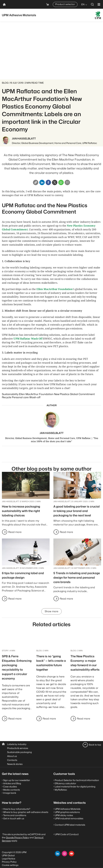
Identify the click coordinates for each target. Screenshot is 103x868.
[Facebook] (48, 182)
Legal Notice (9, 859)
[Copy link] (36, 182)
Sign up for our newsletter (17, 780)
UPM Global (8, 855)
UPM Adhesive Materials (68, 809)
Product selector (65, 4)
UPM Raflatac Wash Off (28, 339)
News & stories (15, 764)
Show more (51, 611)
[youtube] (71, 854)
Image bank (10, 793)
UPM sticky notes (64, 815)
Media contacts (11, 790)
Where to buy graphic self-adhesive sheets (26, 812)
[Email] (67, 182)
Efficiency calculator (65, 783)
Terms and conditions (15, 815)
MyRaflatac (61, 790)
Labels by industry (17, 744)
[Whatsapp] (61, 182)
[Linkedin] (42, 182)
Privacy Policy (9, 862)
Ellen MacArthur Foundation (55, 289)
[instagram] (64, 854)
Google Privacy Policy (17, 837)
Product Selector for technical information (77, 780)
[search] (92, 4)
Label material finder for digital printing (75, 787)
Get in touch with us (14, 818)
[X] (55, 182)
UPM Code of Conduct (67, 834)
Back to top (95, 745)
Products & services (18, 748)
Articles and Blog (12, 783)
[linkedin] (58, 854)
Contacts (12, 760)
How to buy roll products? (17, 809)
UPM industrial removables (69, 818)
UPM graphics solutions (67, 812)
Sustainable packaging (19, 752)
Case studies (10, 787)
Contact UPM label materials (70, 825)
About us (12, 756)
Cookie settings (10, 865)
